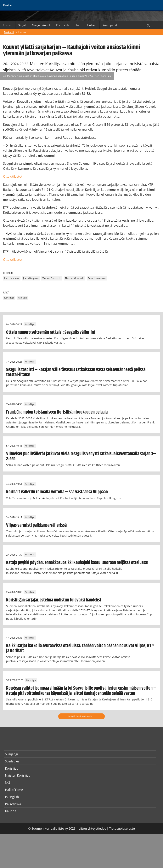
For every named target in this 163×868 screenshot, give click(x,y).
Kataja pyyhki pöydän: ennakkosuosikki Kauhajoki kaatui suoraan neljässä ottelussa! (77, 563)
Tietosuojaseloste (122, 828)
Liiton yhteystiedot (92, 828)
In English (12, 797)
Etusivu (8, 25)
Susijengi (11, 754)
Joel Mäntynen (31, 278)
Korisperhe (63, 25)
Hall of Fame (14, 790)
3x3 (8, 783)
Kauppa (11, 811)
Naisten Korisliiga (18, 775)
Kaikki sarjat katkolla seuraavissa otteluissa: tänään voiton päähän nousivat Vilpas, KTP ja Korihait (80, 648)
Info (79, 25)
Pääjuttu (22, 298)
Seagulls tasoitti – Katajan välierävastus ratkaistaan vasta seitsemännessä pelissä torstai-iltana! (76, 372)
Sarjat (22, 25)
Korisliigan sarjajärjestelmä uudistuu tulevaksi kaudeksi (54, 600)
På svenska (13, 804)
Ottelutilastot (13, 176)
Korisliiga (9, 298)
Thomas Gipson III (74, 278)
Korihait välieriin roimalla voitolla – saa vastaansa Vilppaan (57, 492)
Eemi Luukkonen (97, 278)
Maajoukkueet (41, 25)
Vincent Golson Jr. (52, 278)
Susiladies (12, 761)
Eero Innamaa (12, 278)
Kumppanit (110, 25)
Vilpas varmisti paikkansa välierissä (36, 525)
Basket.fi (9, 32)
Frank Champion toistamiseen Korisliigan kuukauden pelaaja (57, 412)
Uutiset (92, 25)
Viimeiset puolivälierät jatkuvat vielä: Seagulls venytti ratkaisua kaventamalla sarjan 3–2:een (81, 456)
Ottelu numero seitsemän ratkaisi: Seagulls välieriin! (51, 332)
